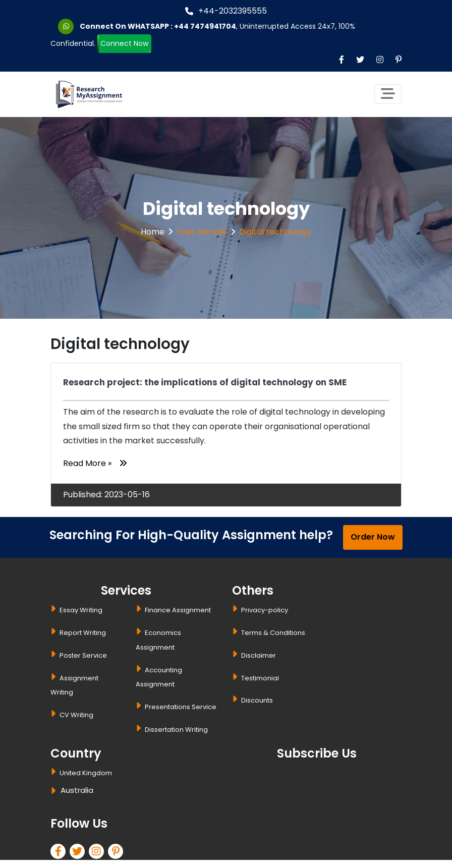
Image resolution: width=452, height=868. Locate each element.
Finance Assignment (178, 610)
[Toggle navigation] (388, 94)
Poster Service (83, 655)
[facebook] (60, 853)
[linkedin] (98, 853)
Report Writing (83, 633)
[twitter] (79, 853)
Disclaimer (259, 655)
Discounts (257, 700)
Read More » (95, 463)
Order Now (373, 537)
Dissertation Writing (176, 730)
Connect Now (124, 44)
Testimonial (260, 678)
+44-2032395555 (226, 11)
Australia (77, 790)
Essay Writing (81, 610)
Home (153, 232)
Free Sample (202, 232)
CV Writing (76, 715)
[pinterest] (118, 853)
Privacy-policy (265, 610)
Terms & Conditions (273, 633)
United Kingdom (86, 773)
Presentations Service (181, 707)
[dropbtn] (55, 792)
